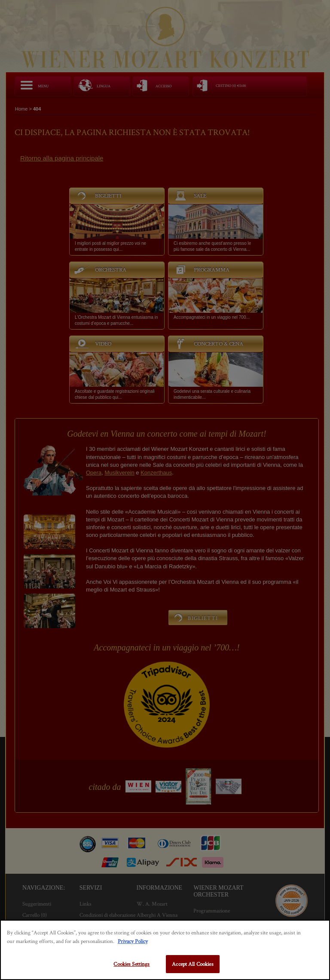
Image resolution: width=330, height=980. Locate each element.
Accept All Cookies (192, 964)
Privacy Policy (133, 941)
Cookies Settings (131, 964)
